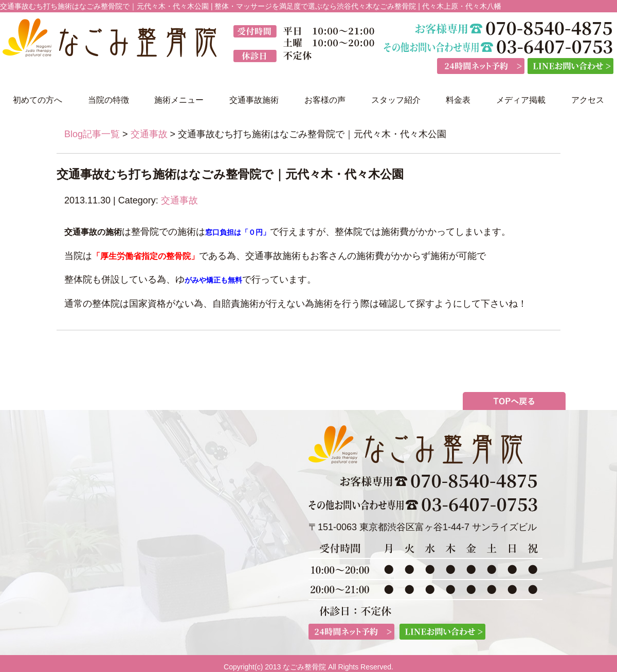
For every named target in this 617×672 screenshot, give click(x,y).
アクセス (588, 100)
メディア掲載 (521, 100)
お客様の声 (325, 100)
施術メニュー (179, 100)
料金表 (458, 100)
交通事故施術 (254, 100)
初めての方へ (38, 100)
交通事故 (149, 134)
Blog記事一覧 (92, 134)
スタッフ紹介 (396, 100)
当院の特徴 (108, 100)
